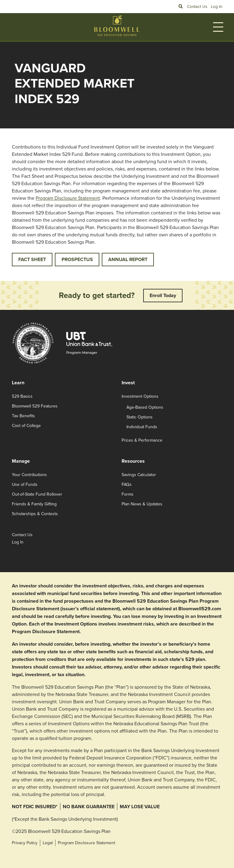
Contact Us (197, 6)
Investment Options (140, 396)
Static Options (140, 417)
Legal (48, 843)
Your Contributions (29, 475)
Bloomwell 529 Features (35, 406)
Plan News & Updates (142, 504)
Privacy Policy (25, 843)
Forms (128, 494)
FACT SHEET (32, 259)
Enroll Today (163, 295)
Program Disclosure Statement (68, 198)
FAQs (127, 484)
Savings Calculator (139, 475)
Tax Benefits (23, 416)
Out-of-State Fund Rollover (37, 494)
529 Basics (22, 396)
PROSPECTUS (77, 259)
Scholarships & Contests (35, 514)
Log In (216, 6)
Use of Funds (25, 484)
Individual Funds (142, 427)
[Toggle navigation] (218, 27)
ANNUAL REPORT (128, 259)
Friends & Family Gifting (34, 504)
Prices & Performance (142, 440)
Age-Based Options (145, 407)
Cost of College (26, 425)
